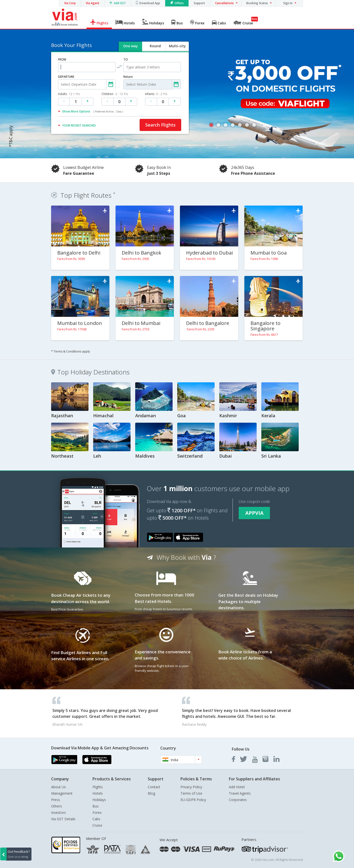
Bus (96, 806)
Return (128, 77)
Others (57, 806)
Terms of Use (191, 793)
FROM (62, 59)
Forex (97, 812)
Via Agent (93, 3)
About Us (59, 787)
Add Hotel (237, 787)
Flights (98, 787)
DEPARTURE (66, 77)
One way (131, 46)
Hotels (98, 793)
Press (56, 800)
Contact (154, 787)
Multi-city (177, 46)
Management (62, 793)
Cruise (97, 825)
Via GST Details (63, 819)
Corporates (238, 800)
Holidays (99, 800)
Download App (150, 3)
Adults (69, 94)
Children (115, 94)
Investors (59, 812)
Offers (179, 3)
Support (199, 3)
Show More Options (93, 111)
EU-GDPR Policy (193, 800)
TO (126, 59)
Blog (151, 793)
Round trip (155, 50)
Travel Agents (240, 793)
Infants (156, 94)
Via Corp (70, 3)
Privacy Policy (191, 787)
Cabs (96, 819)
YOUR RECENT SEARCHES (79, 125)
